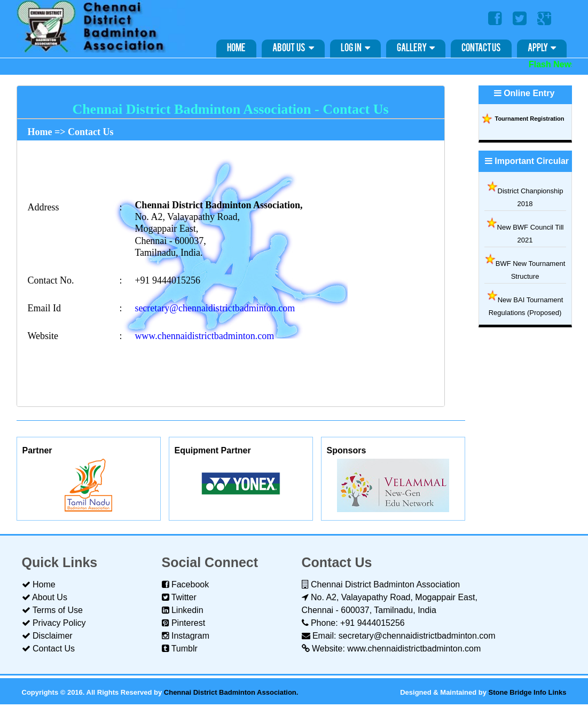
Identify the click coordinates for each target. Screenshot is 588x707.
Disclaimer (47, 636)
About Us (293, 48)
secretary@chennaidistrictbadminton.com (215, 308)
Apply (542, 48)
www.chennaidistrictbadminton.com (204, 336)
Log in (355, 48)
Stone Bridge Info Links (528, 692)
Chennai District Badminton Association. (231, 692)
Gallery (416, 48)
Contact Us (481, 49)
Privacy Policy (54, 623)
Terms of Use (52, 610)
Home (236, 49)
